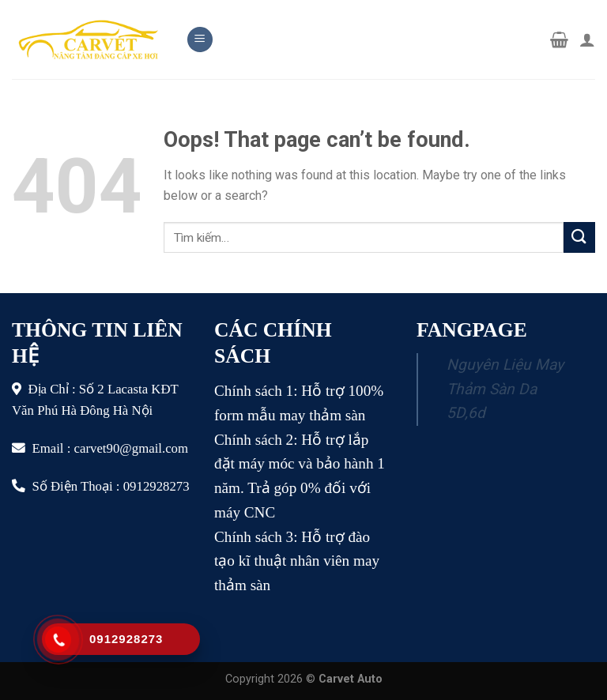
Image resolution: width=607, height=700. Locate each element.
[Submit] (579, 237)
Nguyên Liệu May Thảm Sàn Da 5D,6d (505, 389)
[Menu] (200, 40)
